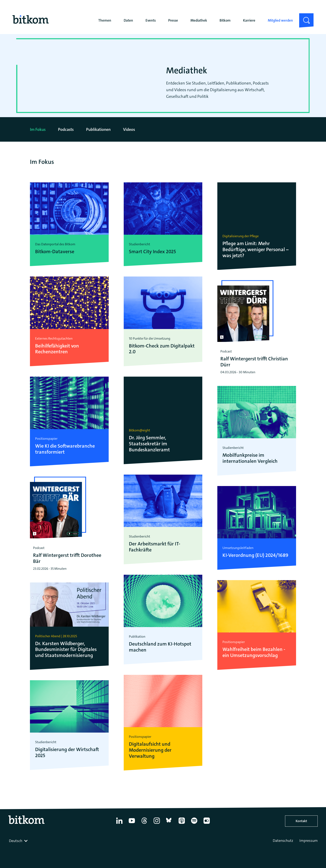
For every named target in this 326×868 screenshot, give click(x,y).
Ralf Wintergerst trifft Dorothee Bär (67, 558)
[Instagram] (157, 824)
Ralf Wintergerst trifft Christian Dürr (254, 362)
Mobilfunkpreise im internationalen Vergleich (250, 458)
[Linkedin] (119, 824)
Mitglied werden (280, 20)
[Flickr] (207, 824)
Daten (128, 20)
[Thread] (144, 824)
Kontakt (301, 821)
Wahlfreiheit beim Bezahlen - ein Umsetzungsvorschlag (254, 652)
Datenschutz (283, 841)
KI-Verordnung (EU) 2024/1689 (255, 555)
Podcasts (66, 129)
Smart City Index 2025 (152, 252)
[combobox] (19, 841)
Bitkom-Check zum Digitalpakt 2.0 (162, 349)
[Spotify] (194, 824)
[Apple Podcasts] (182, 824)
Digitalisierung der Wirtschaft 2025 (67, 753)
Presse (173, 20)
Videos (129, 129)
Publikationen (98, 129)
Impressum (309, 841)
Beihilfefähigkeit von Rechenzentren (57, 349)
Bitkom (225, 20)
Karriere (249, 20)
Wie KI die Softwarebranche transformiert (65, 449)
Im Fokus (38, 129)
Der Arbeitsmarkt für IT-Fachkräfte (155, 547)
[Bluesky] (169, 824)
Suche (304, 17)
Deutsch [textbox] (16, 841)
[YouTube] (132, 824)
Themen (105, 20)
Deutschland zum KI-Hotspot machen (160, 647)
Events (151, 20)
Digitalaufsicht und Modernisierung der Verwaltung (150, 750)
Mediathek (199, 20)
